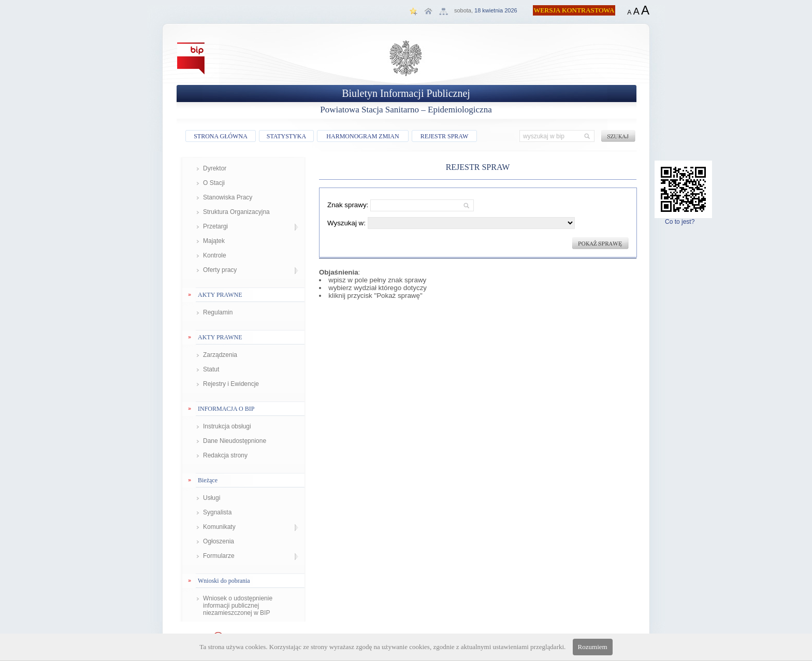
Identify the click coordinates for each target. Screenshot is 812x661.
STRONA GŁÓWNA (221, 136)
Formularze (219, 556)
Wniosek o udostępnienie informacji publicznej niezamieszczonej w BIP (238, 606)
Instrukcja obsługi (227, 426)
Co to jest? (683, 219)
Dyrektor (215, 168)
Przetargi (215, 226)
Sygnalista (217, 512)
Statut (211, 369)
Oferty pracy (220, 270)
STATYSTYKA (286, 136)
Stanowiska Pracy (228, 197)
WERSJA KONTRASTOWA (574, 10)
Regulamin (218, 312)
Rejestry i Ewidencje (231, 384)
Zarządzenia (220, 355)
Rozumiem (593, 647)
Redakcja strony (225, 455)
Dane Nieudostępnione (235, 441)
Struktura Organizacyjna (236, 212)
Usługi (212, 498)
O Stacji (214, 183)
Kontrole (215, 255)
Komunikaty (219, 527)
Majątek (214, 241)
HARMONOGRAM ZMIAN (363, 136)
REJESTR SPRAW (445, 136)
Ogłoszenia (219, 541)
